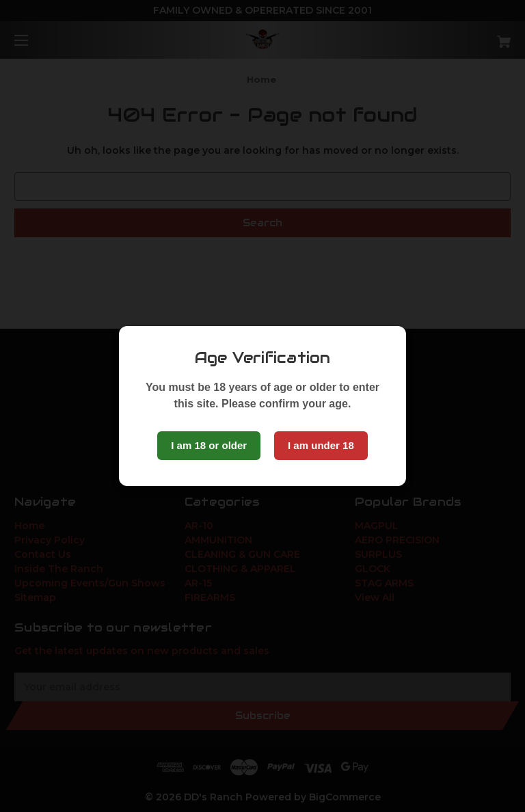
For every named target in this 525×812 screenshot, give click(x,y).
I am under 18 (321, 445)
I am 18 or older (209, 445)
